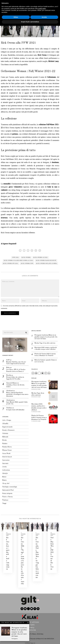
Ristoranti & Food (7, 490)
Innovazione (5, 459)
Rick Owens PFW (27, 264)
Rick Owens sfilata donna (47, 264)
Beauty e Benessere (7, 428)
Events (3, 438)
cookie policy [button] (42, 627)
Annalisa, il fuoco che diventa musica (14, 384)
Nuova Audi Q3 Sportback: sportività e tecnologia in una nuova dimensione (14, 393)
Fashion (4, 442)
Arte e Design (5, 417)
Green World (5, 452)
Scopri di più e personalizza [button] (30, 640)
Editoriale (54, 3)
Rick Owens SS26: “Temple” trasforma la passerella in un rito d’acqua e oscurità (23, 558)
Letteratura (5, 469)
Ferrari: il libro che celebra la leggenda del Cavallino (14, 376)
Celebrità (4, 431)
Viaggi (3, 504)
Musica (3, 480)
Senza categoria (6, 494)
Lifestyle (4, 473)
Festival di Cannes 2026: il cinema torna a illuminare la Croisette (44, 354)
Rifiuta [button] (16, 635)
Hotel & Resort (6, 455)
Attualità (4, 421)
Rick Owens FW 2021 (11, 264)
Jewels (3, 466)
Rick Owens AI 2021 (40, 258)
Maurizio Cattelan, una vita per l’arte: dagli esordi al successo (15, 360)
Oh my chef (5, 483)
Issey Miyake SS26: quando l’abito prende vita (14, 402)
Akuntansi (8, 389)
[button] (25, 330)
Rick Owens (26, 258)
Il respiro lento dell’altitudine (15, 409)
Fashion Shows (14, 15)
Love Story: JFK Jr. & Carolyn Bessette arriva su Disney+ (15, 368)
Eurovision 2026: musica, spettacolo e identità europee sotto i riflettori (44, 347)
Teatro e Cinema (6, 497)
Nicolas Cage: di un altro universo (44, 341)
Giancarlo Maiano (11, 381)
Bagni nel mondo (6, 424)
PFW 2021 (16, 258)
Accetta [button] (44, 635)
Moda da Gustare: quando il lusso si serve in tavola (44, 361)
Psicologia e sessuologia (9, 487)
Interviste (4, 462)
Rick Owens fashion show (46, 261)
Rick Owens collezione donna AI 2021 (18, 261)
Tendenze (4, 501)
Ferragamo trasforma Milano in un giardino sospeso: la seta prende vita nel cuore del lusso (44, 334)
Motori (3, 476)
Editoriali (4, 435)
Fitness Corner (6, 449)
